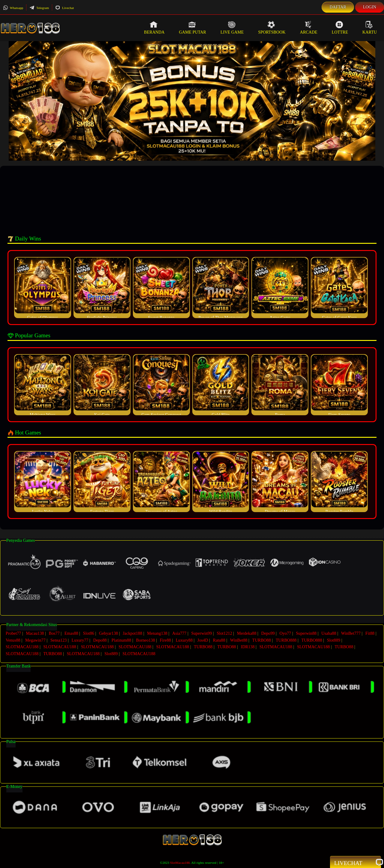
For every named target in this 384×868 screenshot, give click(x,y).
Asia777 (179, 633)
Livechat (64, 8)
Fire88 (165, 640)
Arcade (309, 28)
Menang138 (157, 633)
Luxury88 (184, 640)
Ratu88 (219, 640)
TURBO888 (286, 640)
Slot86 (89, 633)
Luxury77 (80, 640)
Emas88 (71, 633)
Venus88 (13, 640)
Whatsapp (13, 8)
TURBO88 (262, 640)
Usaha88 (329, 633)
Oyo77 (285, 633)
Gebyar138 (108, 633)
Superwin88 (306, 633)
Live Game (232, 28)
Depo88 (100, 640)
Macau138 (35, 633)
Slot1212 (224, 633)
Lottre (340, 28)
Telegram (39, 8)
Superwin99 (202, 633)
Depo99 (268, 633)
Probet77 (13, 633)
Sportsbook (272, 28)
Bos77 (54, 633)
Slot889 (334, 640)
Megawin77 (35, 640)
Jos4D (203, 640)
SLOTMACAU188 (22, 646)
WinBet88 (239, 640)
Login (370, 7)
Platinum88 (121, 640)
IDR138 (248, 646)
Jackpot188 (132, 633)
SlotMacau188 (180, 861)
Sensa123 (58, 640)
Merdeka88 (247, 633)
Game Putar (192, 28)
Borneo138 (145, 640)
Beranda (154, 28)
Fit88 (370, 633)
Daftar (338, 7)
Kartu (370, 28)
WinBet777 (351, 633)
